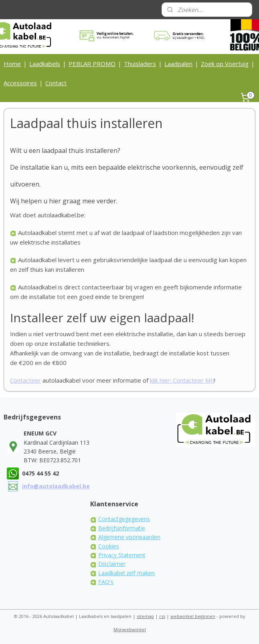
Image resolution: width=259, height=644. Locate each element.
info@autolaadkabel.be (56, 486)
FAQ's (106, 582)
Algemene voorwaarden (129, 537)
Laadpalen (178, 64)
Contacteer (25, 380)
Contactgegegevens (124, 519)
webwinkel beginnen (193, 616)
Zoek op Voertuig (225, 64)
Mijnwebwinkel (130, 629)
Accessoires (20, 83)
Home (12, 64)
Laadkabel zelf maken (126, 573)
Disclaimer (112, 564)
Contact (56, 83)
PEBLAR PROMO (92, 64)
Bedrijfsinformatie (122, 528)
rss (162, 616)
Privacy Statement (122, 555)
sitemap (145, 616)
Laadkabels (45, 64)
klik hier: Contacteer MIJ (182, 380)
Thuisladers (140, 64)
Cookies (109, 546)
